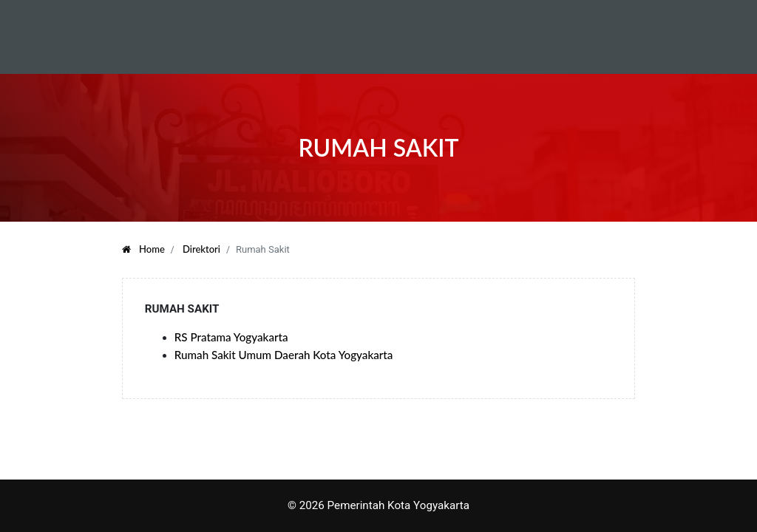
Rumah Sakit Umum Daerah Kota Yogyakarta (284, 355)
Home (143, 249)
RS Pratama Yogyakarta (231, 337)
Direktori (201, 249)
